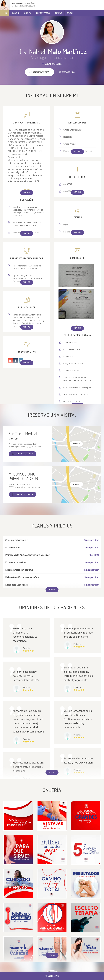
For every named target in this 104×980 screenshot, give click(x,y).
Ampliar (76, 444)
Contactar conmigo (67, 72)
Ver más (27, 193)
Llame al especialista (23, 454)
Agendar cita (52, 976)
